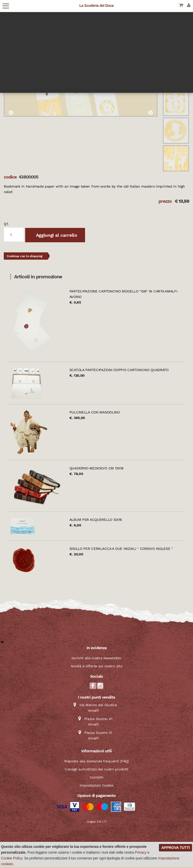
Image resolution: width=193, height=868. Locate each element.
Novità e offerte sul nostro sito (96, 666)
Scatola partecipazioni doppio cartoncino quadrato (119, 370)
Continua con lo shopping (25, 256)
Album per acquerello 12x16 (96, 520)
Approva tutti (176, 848)
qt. (6, 224)
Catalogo (11, 29)
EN (99, 822)
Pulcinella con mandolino (95, 412)
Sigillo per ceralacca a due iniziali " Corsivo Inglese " (121, 549)
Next (150, 113)
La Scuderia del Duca (96, 6)
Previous (11, 113)
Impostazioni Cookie (96, 785)
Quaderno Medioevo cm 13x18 (96, 468)
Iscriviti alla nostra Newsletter (96, 658)
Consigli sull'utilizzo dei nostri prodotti (96, 769)
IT (105, 822)
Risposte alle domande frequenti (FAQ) (96, 761)
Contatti (97, 777)
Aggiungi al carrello (56, 235)
